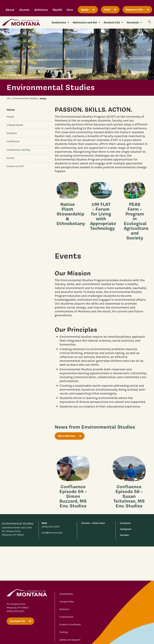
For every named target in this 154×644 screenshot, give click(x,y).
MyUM (57, 10)
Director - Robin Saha (93, 523)
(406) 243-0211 (15, 611)
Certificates (13, 141)
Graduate (12, 133)
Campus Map (67, 602)
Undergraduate (15, 125)
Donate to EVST (15, 166)
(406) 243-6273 (51, 527)
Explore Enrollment (70, 625)
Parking (64, 632)
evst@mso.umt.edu (52, 533)
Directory (64, 609)
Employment (66, 617)
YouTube (124, 535)
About (10, 10)
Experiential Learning (18, 150)
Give (70, 10)
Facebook (125, 523)
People (10, 117)
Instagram (126, 529)
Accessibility (66, 594)
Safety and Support (70, 640)
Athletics (41, 10)
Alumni (24, 10)
